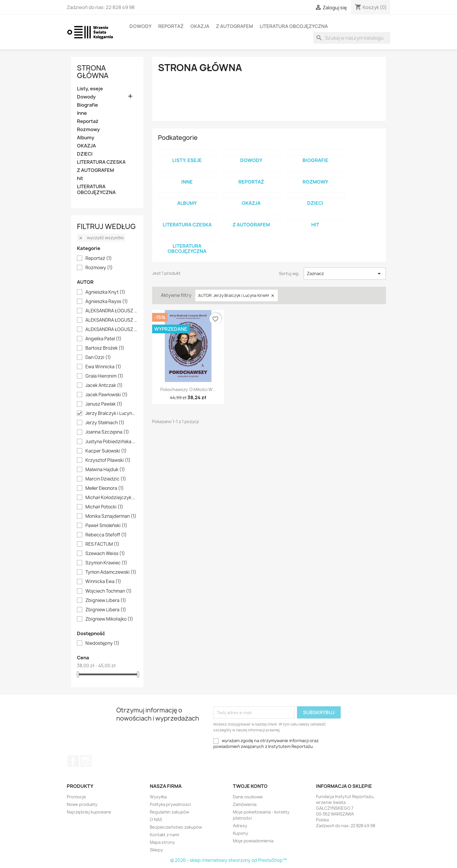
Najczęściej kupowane (89, 812)
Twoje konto (250, 786)
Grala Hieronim (104, 376)
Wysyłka (158, 797)
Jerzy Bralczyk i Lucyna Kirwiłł (111, 413)
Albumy (86, 138)
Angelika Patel (103, 339)
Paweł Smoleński (106, 526)
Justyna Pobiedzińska (111, 442)
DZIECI (85, 154)
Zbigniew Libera (106, 601)
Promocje (76, 797)
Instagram (86, 761)
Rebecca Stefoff (106, 535)
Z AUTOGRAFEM (234, 26)
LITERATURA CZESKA (101, 162)
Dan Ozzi (98, 358)
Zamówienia (245, 804)
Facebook (73, 761)
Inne (82, 113)
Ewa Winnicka (103, 367)
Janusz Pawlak (104, 404)
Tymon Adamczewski (111, 572)
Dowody (140, 26)
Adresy (240, 826)
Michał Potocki (104, 507)
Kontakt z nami (164, 835)
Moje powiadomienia (253, 841)
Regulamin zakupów (169, 812)
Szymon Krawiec (106, 563)
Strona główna (93, 72)
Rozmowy (88, 130)
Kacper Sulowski (106, 451)
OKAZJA (200, 26)
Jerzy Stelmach (105, 423)
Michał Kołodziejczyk (111, 498)
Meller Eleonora (105, 488)
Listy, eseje (90, 89)
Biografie (87, 105)
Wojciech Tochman (109, 591)
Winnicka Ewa (103, 582)
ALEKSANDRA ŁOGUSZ (111, 311)
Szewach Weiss (105, 554)
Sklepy (156, 850)
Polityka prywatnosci (170, 804)
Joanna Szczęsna (107, 432)
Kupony (240, 833)
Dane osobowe (248, 797)
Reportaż (171, 26)
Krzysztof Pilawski (108, 460)
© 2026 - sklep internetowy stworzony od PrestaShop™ (228, 860)
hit (80, 178)
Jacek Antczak (104, 385)
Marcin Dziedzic (106, 479)
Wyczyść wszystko (101, 238)
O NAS (156, 819)
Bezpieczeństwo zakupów (176, 827)
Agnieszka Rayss (107, 302)
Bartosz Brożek (105, 348)
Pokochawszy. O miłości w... (188, 389)
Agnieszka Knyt (105, 292)
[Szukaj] (352, 38)
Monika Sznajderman (111, 516)
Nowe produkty (82, 804)
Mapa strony (162, 842)
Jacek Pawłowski (107, 395)
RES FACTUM (102, 544)
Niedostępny (102, 643)
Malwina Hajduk (105, 470)
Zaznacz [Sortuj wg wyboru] (345, 274)
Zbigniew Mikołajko (109, 619)
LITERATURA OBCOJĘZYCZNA (294, 26)
